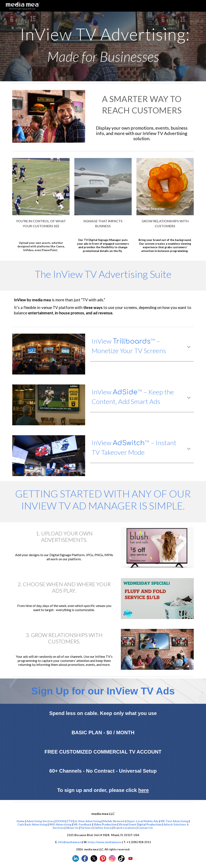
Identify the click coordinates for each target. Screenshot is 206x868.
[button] (189, 347)
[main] (103, 46)
